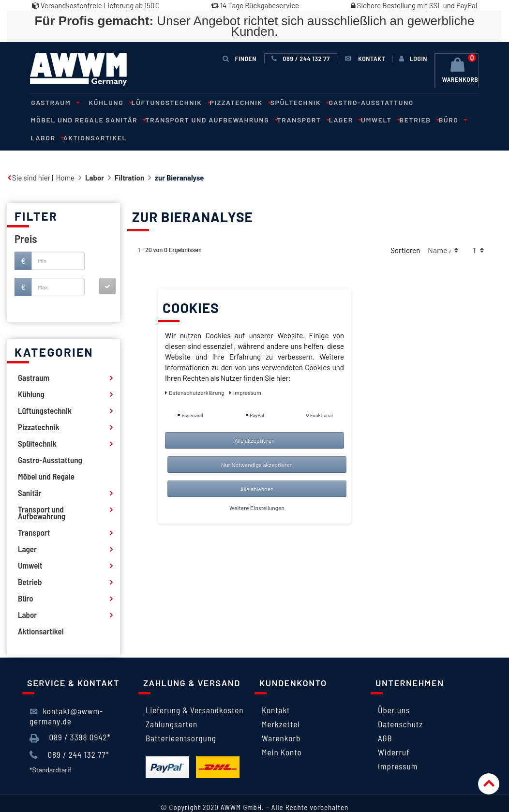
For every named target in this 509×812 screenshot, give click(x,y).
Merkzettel (281, 706)
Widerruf (394, 734)
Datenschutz (400, 706)
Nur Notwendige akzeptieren (257, 465)
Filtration (129, 159)
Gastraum (53, 102)
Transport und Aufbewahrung (132, 119)
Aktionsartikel (435, 119)
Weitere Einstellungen (257, 508)
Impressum (398, 748)
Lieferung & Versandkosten (195, 692)
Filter (36, 198)
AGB (385, 720)
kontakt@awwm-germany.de (66, 698)
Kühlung (105, 102)
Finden (240, 58)
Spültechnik (288, 102)
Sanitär (48, 119)
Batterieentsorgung (181, 720)
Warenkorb (281, 720)
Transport (221, 119)
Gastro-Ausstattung (358, 102)
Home (65, 159)
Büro (361, 119)
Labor (389, 119)
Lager (261, 119)
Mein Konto (282, 734)
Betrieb (330, 119)
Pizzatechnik (231, 102)
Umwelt (294, 119)
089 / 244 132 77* (69, 737)
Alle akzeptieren (254, 440)
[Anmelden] (413, 59)
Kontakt (276, 692)
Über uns (394, 692)
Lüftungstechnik (164, 102)
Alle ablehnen (257, 489)
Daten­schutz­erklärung (195, 392)
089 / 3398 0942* (70, 720)
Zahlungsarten (172, 706)
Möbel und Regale (437, 102)
